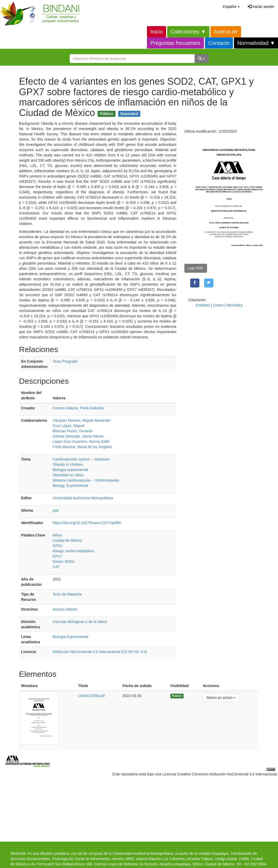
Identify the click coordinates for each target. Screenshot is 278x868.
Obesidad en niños (68, 475)
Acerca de (226, 32)
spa (56, 510)
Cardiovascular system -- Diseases (81, 459)
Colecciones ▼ (188, 32)
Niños (57, 535)
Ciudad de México (67, 540)
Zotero (218, 305)
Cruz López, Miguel (68, 426)
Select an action (221, 697)
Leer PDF (196, 268)
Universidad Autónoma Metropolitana (83, 498)
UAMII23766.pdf (91, 696)
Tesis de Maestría (67, 594)
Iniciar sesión (261, 7)
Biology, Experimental (70, 486)
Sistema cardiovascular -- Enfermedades (86, 480)
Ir (202, 59)
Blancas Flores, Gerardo (73, 431)
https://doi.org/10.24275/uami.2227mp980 (87, 523)
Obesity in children (68, 464)
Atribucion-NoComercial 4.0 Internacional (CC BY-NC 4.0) (100, 652)
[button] (231, 7)
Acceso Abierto (65, 609)
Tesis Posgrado (65, 361)
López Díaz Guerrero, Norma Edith (81, 442)
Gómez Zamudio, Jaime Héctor (78, 436)
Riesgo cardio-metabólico (73, 551)
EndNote (203, 305)
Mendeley (235, 305)
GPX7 (57, 556)
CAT (56, 567)
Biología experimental (70, 470)
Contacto (219, 43)
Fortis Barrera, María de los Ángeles (82, 447)
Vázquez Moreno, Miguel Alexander (82, 420)
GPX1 (57, 546)
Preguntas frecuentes (175, 43)
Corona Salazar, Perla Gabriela (78, 408)
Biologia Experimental (70, 637)
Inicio (157, 32)
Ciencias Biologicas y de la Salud (80, 622)
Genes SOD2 (63, 562)
